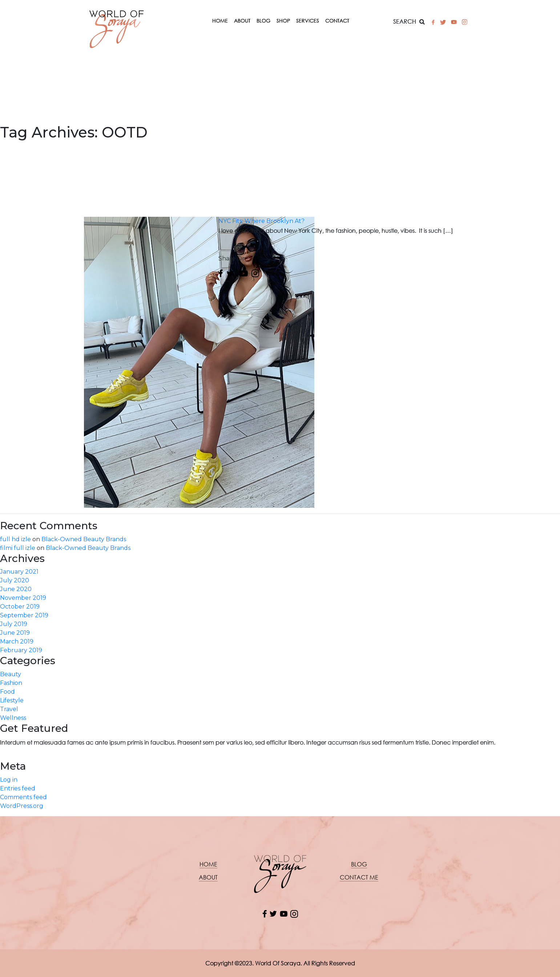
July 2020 (15, 580)
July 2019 (14, 624)
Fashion (11, 683)
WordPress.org (22, 806)
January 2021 (19, 572)
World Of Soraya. (279, 963)
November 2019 (23, 598)
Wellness (13, 718)
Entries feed (18, 788)
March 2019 (17, 641)
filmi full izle (18, 548)
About (242, 21)
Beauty (11, 674)
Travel (9, 709)
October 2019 (20, 607)
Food (7, 692)
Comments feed (23, 797)
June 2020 (16, 589)
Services (308, 21)
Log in (9, 780)
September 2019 (24, 615)
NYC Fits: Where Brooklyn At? (261, 221)
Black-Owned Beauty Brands (84, 539)
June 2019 (15, 633)
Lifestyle (12, 700)
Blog (263, 21)
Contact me (359, 877)
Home (220, 21)
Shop (283, 21)
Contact (337, 21)
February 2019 (21, 650)
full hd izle (15, 539)
